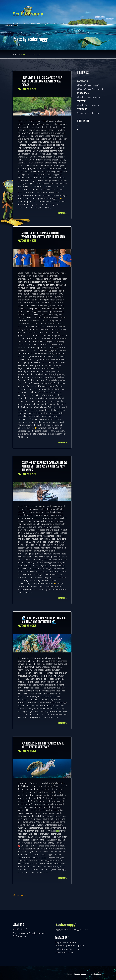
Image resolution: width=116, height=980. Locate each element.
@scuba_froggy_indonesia (89, 97)
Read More (63, 213)
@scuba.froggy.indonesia (88, 105)
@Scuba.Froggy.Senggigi (88, 85)
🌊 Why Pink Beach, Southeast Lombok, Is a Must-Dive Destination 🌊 (44, 620)
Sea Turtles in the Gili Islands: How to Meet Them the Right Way (43, 745)
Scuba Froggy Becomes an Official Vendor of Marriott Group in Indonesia (43, 235)
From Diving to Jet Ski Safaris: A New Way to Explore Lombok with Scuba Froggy (42, 81)
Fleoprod (100, 974)
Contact (62, 23)
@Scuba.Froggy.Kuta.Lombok (90, 89)
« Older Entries (19, 895)
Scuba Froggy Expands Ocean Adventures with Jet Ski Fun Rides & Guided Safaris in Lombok (44, 466)
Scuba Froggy (81, 974)
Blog (55, 23)
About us (17, 23)
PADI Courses (29, 23)
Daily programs (44, 23)
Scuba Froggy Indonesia (88, 113)
